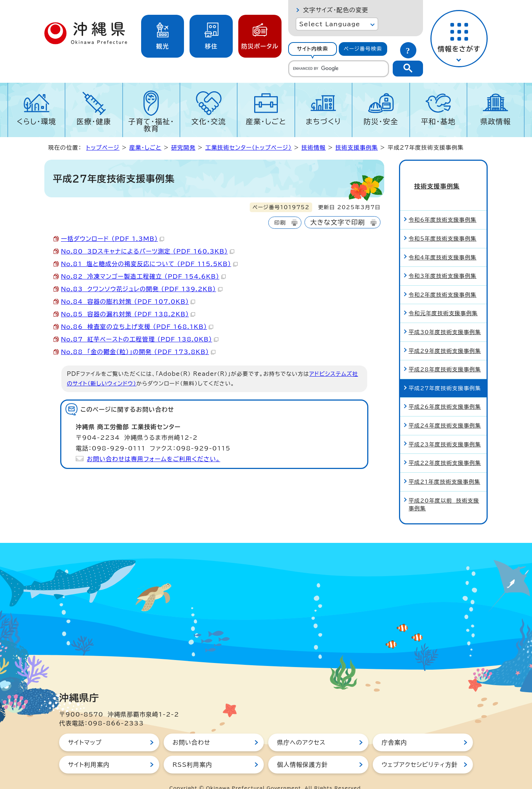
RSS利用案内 (192, 751)
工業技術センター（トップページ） (249, 148)
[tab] (313, 49)
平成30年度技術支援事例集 (445, 319)
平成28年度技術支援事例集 (445, 356)
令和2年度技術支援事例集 (443, 281)
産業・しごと (266, 121)
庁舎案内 (394, 729)
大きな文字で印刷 (338, 222)
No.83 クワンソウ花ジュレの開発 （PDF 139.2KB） (142, 289)
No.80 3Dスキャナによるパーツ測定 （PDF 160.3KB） (148, 251)
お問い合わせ (191, 729)
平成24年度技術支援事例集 (445, 412)
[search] (339, 69)
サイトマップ (85, 729)
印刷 (280, 223)
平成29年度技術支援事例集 (445, 338)
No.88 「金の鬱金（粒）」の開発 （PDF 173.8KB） (138, 352)
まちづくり (323, 121)
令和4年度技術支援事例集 (443, 244)
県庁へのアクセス (301, 729)
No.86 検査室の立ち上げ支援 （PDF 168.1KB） (137, 327)
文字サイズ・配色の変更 (336, 10)
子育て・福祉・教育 (151, 125)
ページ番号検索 (363, 49)
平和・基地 (438, 121)
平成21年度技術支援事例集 (444, 468)
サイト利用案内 (89, 751)
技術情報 (314, 148)
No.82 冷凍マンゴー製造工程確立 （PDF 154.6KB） (143, 276)
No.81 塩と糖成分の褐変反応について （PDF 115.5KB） (149, 264)
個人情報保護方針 (303, 751)
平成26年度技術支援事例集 (445, 394)
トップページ (103, 148)
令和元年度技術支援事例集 (443, 300)
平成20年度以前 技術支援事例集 (444, 491)
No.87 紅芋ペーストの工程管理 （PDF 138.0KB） (140, 339)
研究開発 (183, 148)
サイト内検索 (312, 49)
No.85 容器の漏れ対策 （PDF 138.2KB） (128, 314)
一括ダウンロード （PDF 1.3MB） (112, 239)
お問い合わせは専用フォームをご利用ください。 (154, 459)
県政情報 (496, 121)
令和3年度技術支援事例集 (443, 263)
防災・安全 (381, 121)
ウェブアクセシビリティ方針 (420, 751)
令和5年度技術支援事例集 (443, 225)
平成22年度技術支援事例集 (445, 450)
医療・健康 (94, 121)
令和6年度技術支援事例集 (443, 207)
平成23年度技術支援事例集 (445, 431)
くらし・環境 (36, 121)
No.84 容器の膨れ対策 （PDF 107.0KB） (128, 302)
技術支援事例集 (357, 148)
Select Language (330, 24)
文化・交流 (209, 121)
